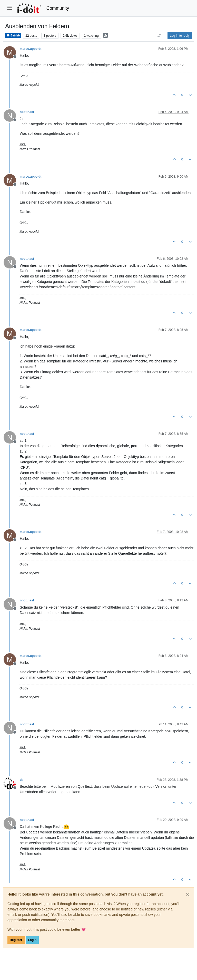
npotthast (27, 112)
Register (16, 940)
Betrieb (13, 36)
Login (32, 940)
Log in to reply (180, 36)
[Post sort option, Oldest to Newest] (159, 36)
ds (22, 780)
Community (58, 8)
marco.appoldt (31, 49)
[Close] (188, 895)
